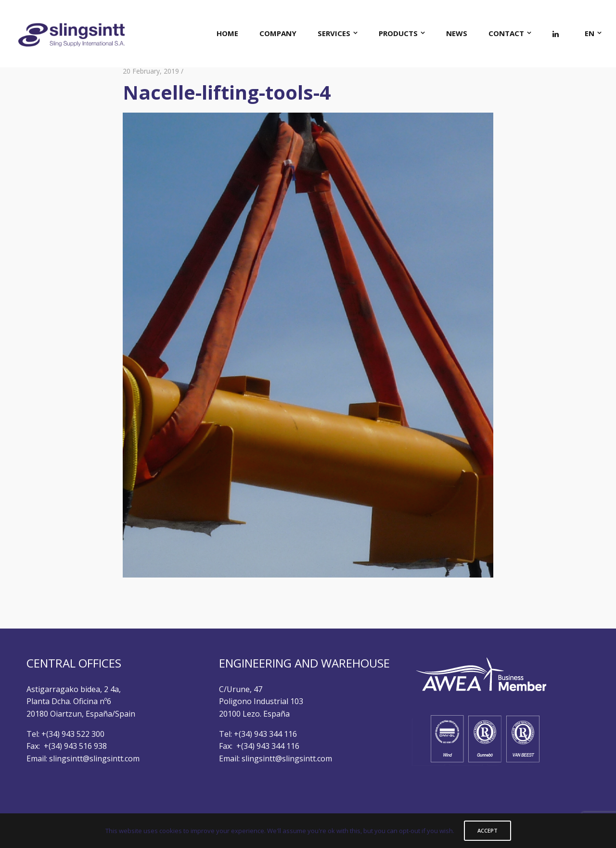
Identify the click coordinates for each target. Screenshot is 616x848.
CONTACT (506, 33)
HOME (227, 33)
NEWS (457, 33)
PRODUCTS (398, 33)
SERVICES (334, 33)
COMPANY (278, 33)
